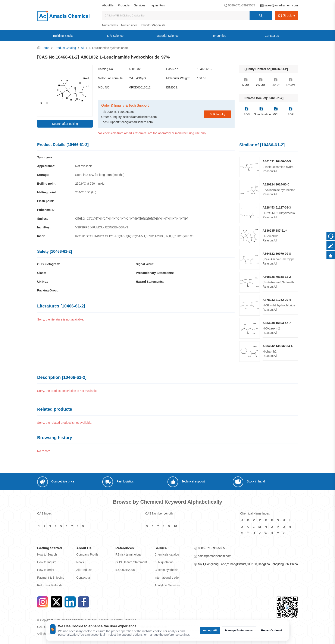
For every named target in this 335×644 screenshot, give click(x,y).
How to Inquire (47, 562)
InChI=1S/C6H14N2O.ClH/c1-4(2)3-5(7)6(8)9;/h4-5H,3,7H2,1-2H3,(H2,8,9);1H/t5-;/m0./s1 (135, 236)
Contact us (83, 578)
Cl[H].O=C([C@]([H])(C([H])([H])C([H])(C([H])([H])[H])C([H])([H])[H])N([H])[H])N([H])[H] (132, 219)
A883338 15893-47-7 (277, 323)
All (83, 48)
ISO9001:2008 (125, 570)
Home (45, 48)
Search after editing (65, 124)
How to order (46, 570)
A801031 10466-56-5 (277, 161)
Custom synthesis (166, 570)
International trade (167, 578)
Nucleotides (110, 25)
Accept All (210, 630)
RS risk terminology (128, 554)
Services (140, 5)
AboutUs (108, 5)
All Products (84, 570)
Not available (84, 166)
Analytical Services (167, 585)
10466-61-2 (205, 69)
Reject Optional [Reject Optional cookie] (272, 630)
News (80, 562)
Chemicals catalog (167, 554)
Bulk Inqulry (217, 114)
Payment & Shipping (51, 578)
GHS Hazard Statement (131, 562)
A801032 (135, 69)
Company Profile (87, 554)
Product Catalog (65, 48)
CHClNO (137, 79)
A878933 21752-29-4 (277, 300)
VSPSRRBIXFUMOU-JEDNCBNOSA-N (102, 227)
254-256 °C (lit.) (86, 192)
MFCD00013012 (140, 87)
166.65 (202, 78)
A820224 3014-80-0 (276, 184)
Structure (289, 15)
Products (124, 5)
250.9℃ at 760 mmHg (90, 184)
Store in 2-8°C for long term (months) (100, 175)
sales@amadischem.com (281, 5)
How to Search (47, 554)
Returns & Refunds (50, 585)
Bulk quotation (164, 562)
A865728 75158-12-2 (277, 277)
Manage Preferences (239, 630)
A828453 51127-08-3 (277, 207)
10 (175, 526)
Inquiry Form (158, 5)
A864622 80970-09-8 (277, 254)
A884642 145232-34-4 (278, 346)
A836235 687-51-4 (275, 231)
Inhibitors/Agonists (153, 25)
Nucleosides (129, 25)
